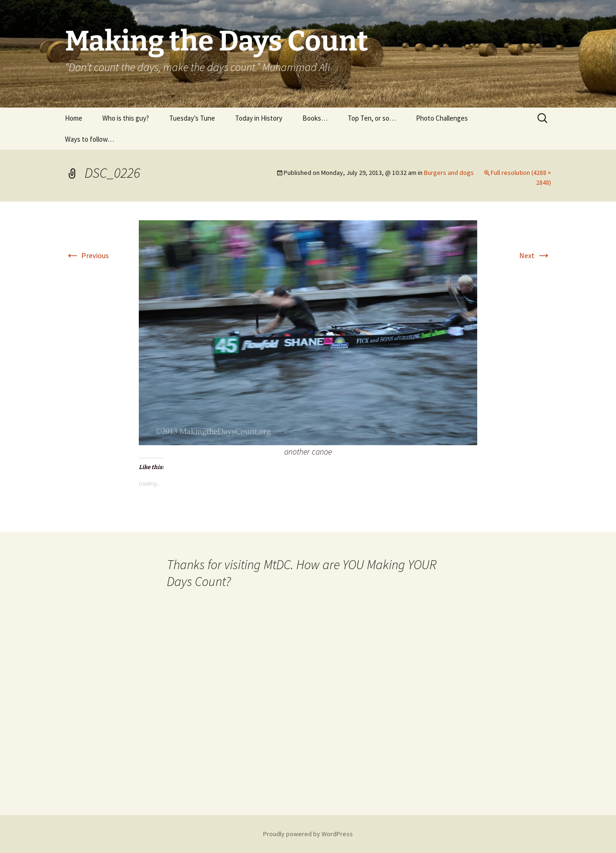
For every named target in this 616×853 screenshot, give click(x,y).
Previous (87, 255)
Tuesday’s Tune (192, 118)
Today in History (259, 118)
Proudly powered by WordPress (308, 834)
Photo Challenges (442, 118)
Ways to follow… (90, 139)
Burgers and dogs (449, 173)
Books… (315, 118)
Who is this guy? (126, 118)
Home (74, 118)
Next (535, 255)
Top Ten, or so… (372, 118)
